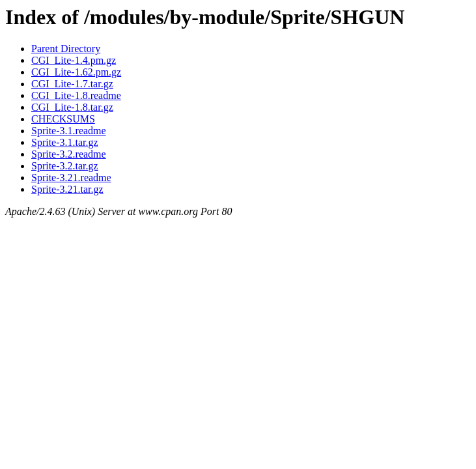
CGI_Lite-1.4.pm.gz (74, 60)
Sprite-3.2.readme (69, 154)
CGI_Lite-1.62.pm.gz (76, 72)
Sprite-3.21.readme (71, 178)
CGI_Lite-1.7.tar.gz (72, 84)
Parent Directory (66, 49)
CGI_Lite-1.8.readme (76, 95)
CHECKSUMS (63, 119)
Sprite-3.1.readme (69, 131)
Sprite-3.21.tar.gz (67, 189)
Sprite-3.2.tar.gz (65, 166)
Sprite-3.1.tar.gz (65, 142)
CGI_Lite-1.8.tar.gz (72, 107)
